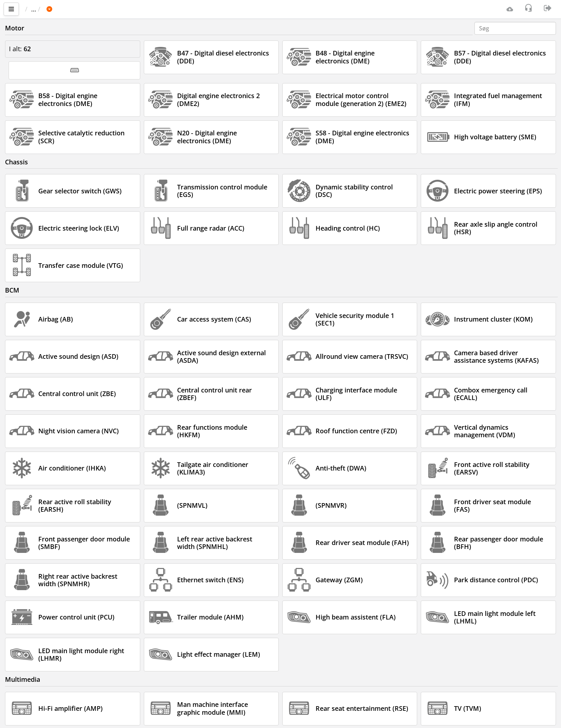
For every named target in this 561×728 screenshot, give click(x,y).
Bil (73, 9)
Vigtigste (41, 9)
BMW (95, 9)
